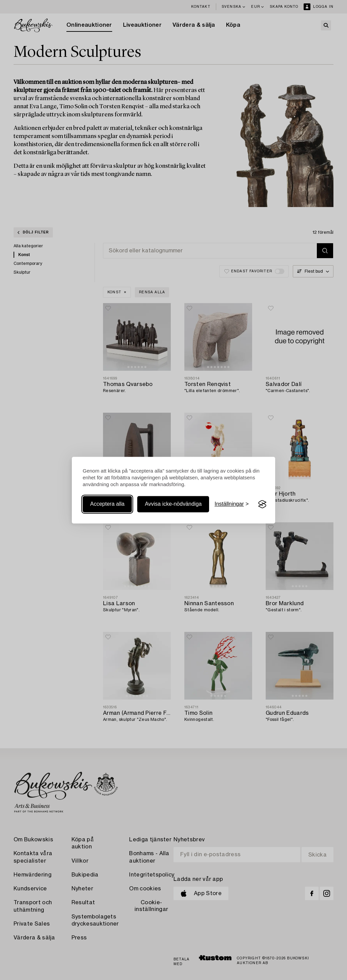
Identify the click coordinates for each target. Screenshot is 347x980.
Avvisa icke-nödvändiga (173, 504)
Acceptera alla (107, 504)
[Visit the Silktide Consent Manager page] (262, 504)
